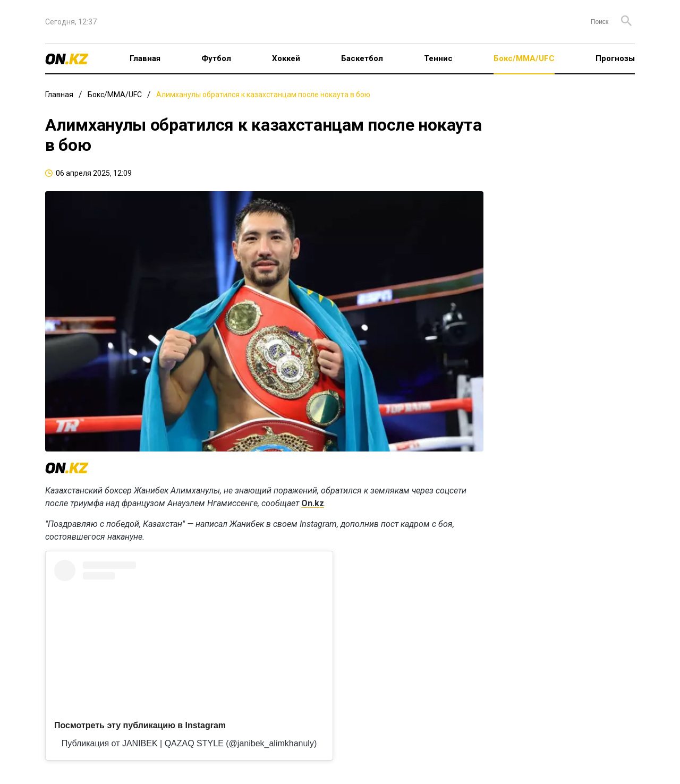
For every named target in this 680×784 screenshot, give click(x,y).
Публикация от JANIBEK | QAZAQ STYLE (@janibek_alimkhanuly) (189, 743)
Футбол (216, 58)
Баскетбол (362, 58)
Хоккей (286, 58)
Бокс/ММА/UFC (524, 58)
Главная (145, 58)
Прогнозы (615, 58)
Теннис (438, 58)
